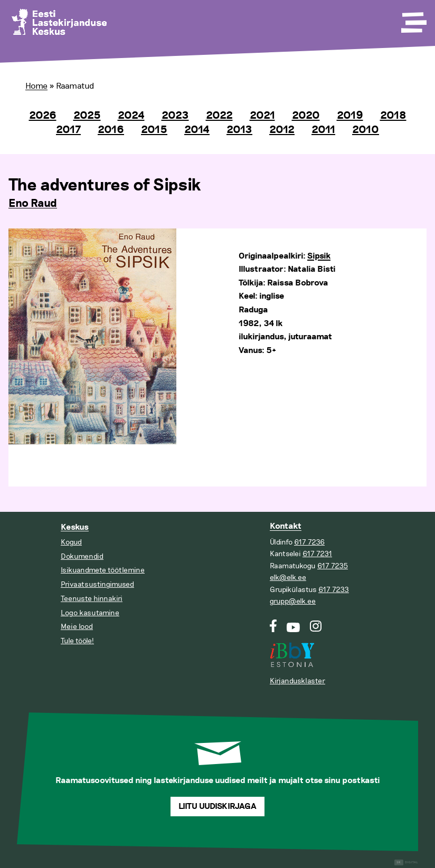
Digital (406, 862)
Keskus (75, 527)
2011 (323, 130)
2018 (393, 116)
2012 (282, 130)
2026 (43, 116)
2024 (131, 116)
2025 (87, 116)
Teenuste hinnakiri (92, 599)
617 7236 (309, 542)
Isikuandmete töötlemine (103, 570)
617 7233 (334, 590)
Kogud (71, 542)
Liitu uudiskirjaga (218, 807)
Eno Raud (33, 204)
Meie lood (77, 627)
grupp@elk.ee (293, 601)
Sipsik (319, 256)
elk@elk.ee (288, 578)
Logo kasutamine (90, 613)
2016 (111, 130)
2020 (306, 116)
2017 (68, 130)
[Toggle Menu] (413, 19)
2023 (175, 116)
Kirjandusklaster (297, 681)
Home (36, 86)
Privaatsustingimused (97, 584)
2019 (350, 116)
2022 (219, 116)
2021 (262, 116)
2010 (366, 130)
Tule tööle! (77, 641)
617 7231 (317, 554)
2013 (239, 130)
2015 (154, 130)
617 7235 (333, 566)
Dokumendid (82, 556)
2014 (197, 130)
